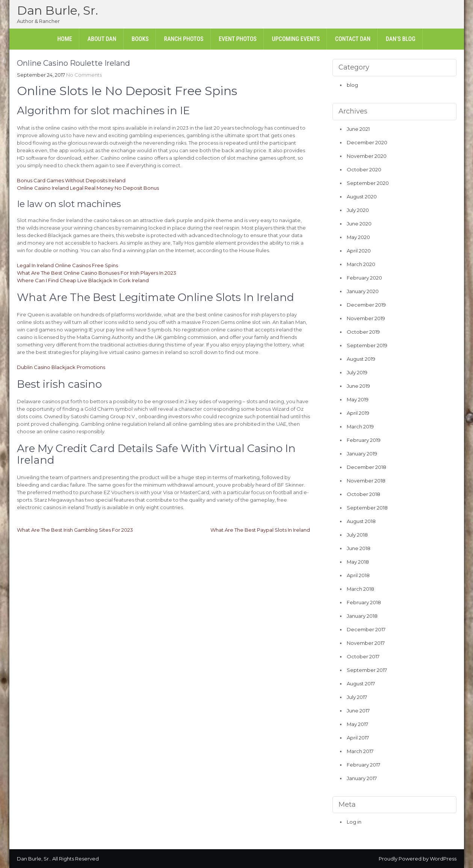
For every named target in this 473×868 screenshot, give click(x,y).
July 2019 (357, 372)
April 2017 (358, 738)
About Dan (102, 39)
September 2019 (367, 345)
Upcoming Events (296, 39)
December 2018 (366, 467)
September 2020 (368, 183)
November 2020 (367, 156)
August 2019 (361, 359)
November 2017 (366, 643)
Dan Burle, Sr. (57, 10)
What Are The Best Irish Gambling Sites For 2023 (75, 530)
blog (352, 85)
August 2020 (362, 197)
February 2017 (363, 765)
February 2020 (364, 278)
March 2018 (360, 589)
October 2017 (363, 656)
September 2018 (367, 508)
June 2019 (358, 386)
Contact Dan (353, 39)
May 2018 (358, 562)
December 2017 (366, 629)
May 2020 (358, 237)
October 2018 (363, 494)
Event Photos (238, 39)
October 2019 (363, 332)
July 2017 (357, 697)
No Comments (84, 75)
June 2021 (358, 129)
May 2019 (358, 399)
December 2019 (366, 305)
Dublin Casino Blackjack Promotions (61, 367)
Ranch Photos (184, 39)
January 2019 (362, 454)
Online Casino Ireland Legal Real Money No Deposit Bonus (88, 188)
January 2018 (362, 616)
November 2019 (366, 318)
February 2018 (364, 602)
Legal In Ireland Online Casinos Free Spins (67, 265)
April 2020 (359, 251)
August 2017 (361, 684)
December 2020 (367, 142)
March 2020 (361, 264)
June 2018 (359, 548)
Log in (354, 822)
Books (140, 39)
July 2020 (358, 210)
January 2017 (362, 778)
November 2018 (366, 481)
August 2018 (361, 521)
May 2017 (357, 724)
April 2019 (358, 413)
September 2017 (367, 670)
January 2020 (363, 291)
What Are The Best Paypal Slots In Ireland (260, 530)
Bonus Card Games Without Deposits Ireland (71, 180)
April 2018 (358, 575)
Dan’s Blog (401, 39)
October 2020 (364, 169)
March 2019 (360, 426)
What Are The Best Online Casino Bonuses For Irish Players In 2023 (97, 273)
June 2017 (358, 711)
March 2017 (360, 751)
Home (65, 39)
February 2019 (364, 440)
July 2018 (357, 535)
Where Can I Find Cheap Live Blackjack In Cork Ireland (83, 280)
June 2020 (359, 224)
